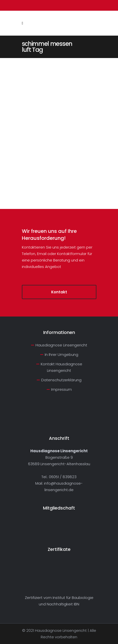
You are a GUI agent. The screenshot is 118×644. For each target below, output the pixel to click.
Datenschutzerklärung (61, 380)
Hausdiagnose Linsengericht (61, 345)
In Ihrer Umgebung (61, 354)
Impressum (61, 389)
